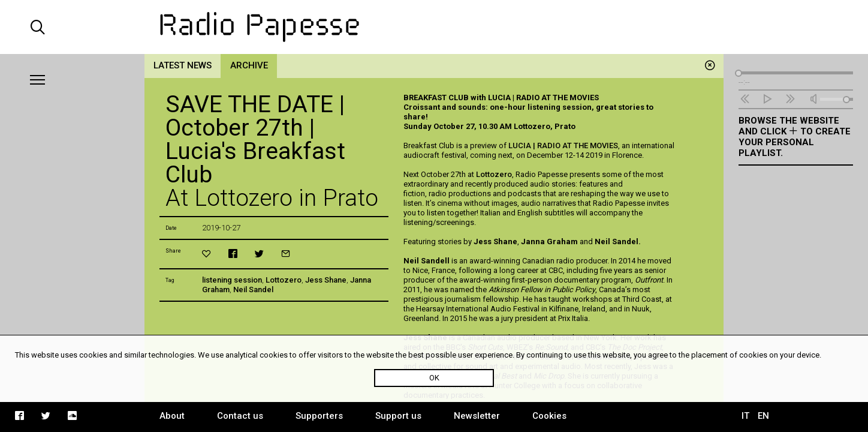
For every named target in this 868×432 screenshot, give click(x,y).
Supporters (319, 416)
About (172, 416)
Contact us (240, 416)
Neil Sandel (253, 289)
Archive (249, 65)
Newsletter (477, 416)
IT (745, 416)
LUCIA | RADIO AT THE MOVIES (563, 145)
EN (763, 416)
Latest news (183, 65)
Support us (398, 416)
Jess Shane (326, 280)
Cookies (549, 416)
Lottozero (284, 280)
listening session (232, 280)
